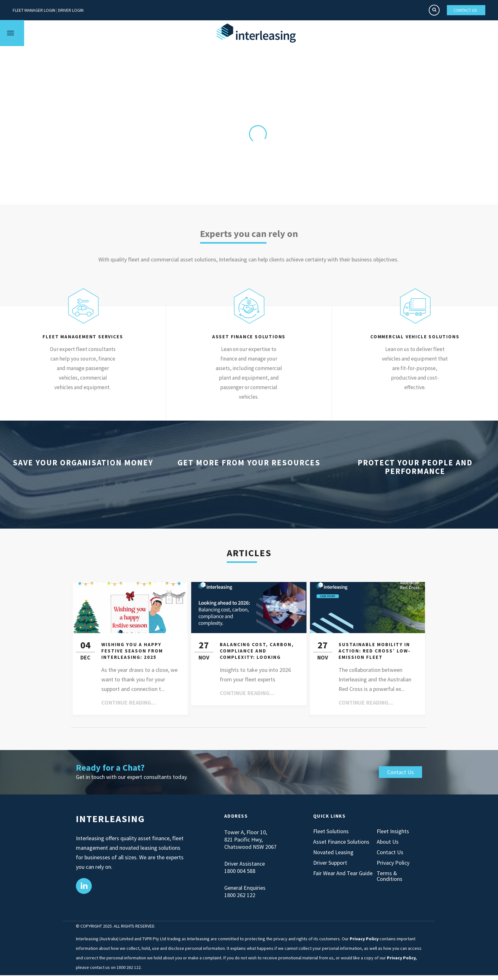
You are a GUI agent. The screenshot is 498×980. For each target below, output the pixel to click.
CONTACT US (465, 10)
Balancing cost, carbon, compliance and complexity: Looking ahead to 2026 (257, 654)
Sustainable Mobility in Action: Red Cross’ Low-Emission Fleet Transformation (375, 654)
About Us (388, 842)
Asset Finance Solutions (341, 842)
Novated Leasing (333, 852)
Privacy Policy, (402, 958)
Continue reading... (129, 703)
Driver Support (330, 863)
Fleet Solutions (331, 831)
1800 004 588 (240, 871)
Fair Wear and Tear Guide (343, 873)
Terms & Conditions (390, 876)
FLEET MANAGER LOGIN (34, 10)
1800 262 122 (240, 895)
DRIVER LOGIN (71, 10)
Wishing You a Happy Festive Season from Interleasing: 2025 (132, 651)
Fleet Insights (393, 831)
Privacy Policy (393, 863)
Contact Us (400, 772)
